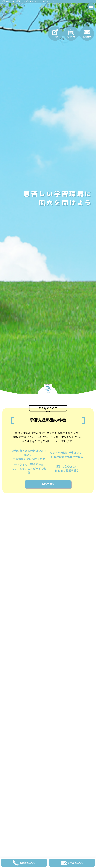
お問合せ (87, 34)
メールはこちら (72, 863)
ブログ (55, 34)
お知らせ (71, 34)
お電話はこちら (24, 863)
